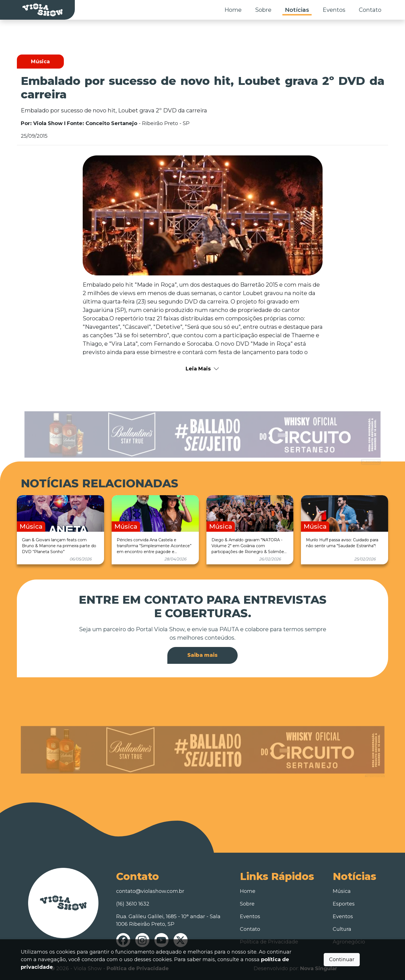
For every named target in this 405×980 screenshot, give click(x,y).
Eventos (334, 10)
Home (233, 10)
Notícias (297, 10)
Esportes (344, 904)
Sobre (263, 10)
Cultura (342, 929)
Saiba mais (202, 655)
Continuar (342, 959)
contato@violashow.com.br (150, 891)
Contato (370, 10)
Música (342, 891)
